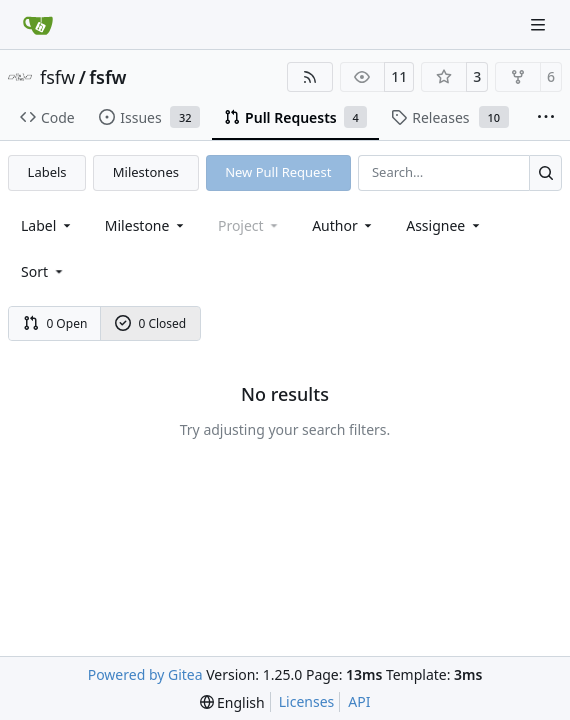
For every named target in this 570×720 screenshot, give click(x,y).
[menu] (43, 271)
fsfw (57, 77)
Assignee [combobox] (444, 225)
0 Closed (151, 323)
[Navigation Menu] (540, 24)
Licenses (307, 701)
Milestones (146, 172)
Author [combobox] (343, 225)
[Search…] (545, 172)
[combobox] (47, 225)
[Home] (38, 25)
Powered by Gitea (145, 674)
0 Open (55, 323)
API (359, 701)
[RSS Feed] (310, 77)
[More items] (546, 118)
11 (399, 76)
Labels (47, 172)
